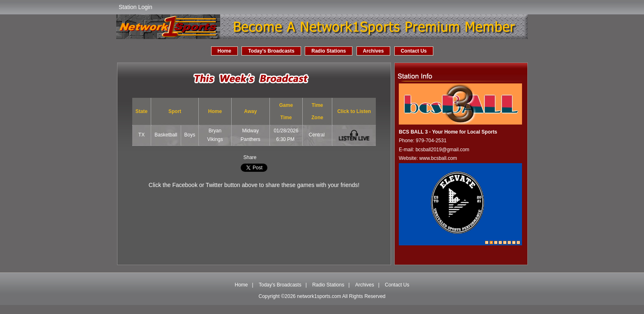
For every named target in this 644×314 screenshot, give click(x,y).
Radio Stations (329, 51)
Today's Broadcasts (271, 51)
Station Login (136, 7)
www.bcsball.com (438, 158)
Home (224, 51)
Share (250, 157)
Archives (374, 51)
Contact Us (414, 51)
